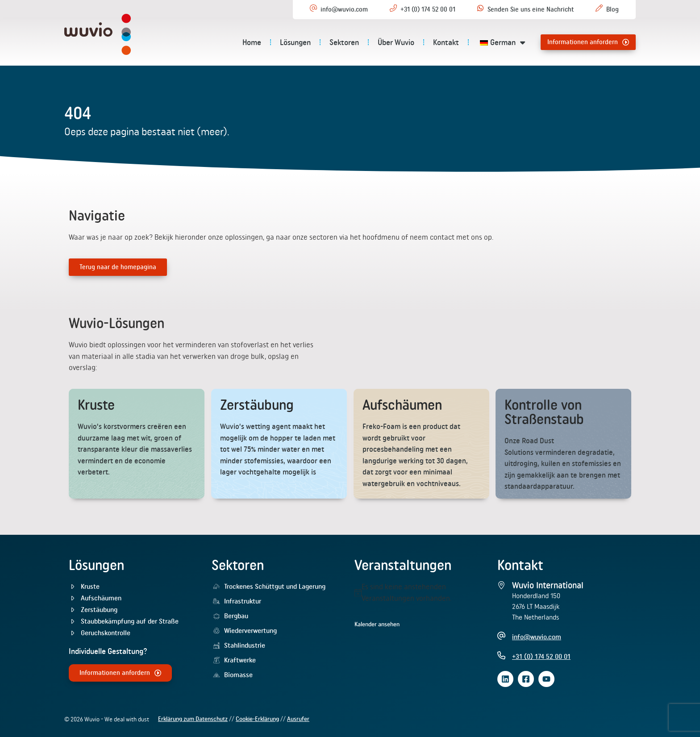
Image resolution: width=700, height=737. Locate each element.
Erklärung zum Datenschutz (193, 719)
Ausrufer (298, 719)
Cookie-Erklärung (257, 719)
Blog (612, 9)
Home (252, 42)
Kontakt (446, 42)
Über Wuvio (396, 42)
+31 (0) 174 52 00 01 (428, 9)
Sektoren (344, 42)
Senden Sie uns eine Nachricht (531, 9)
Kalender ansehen (377, 624)
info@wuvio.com (344, 9)
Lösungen (295, 42)
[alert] (421, 593)
